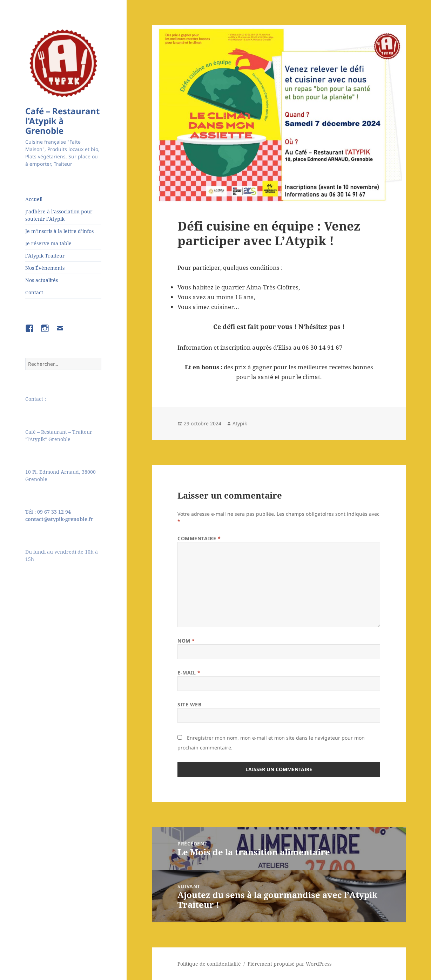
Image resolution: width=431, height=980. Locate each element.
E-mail (189, 673)
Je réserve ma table (48, 243)
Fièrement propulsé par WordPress (289, 964)
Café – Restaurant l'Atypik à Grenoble (62, 121)
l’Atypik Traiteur (45, 256)
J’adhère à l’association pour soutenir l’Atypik (59, 215)
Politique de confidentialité (209, 964)
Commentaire (199, 538)
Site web (189, 704)
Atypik (240, 423)
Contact (34, 292)
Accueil (34, 199)
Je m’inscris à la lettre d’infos (59, 231)
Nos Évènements (45, 268)
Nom (186, 641)
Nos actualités (42, 280)
